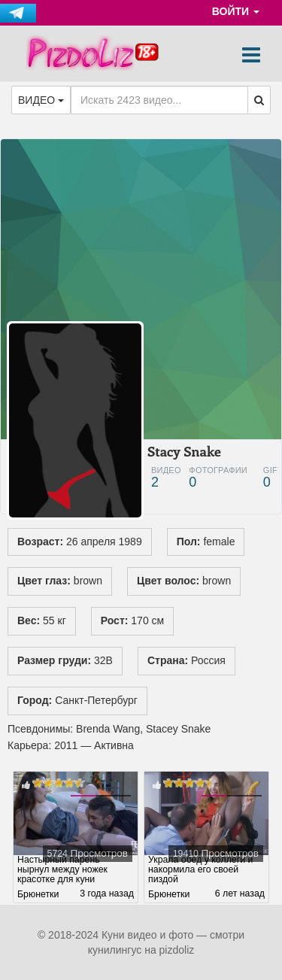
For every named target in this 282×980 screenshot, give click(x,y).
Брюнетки (38, 894)
